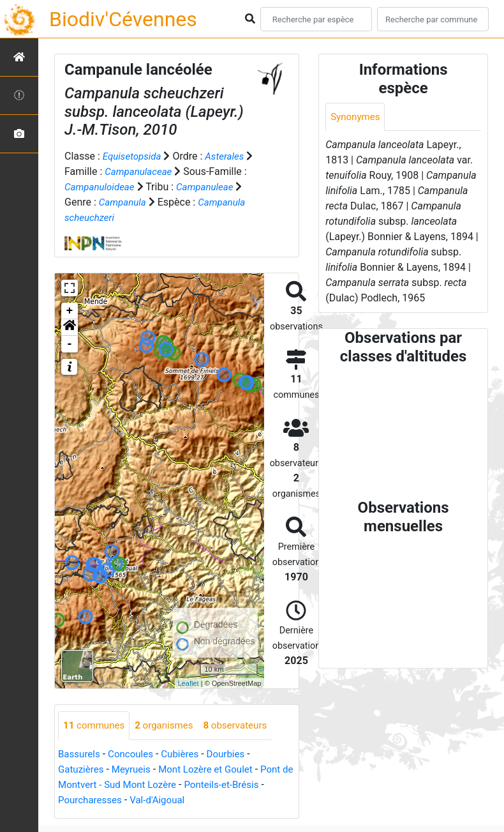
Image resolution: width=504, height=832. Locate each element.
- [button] (70, 344)
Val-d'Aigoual (163, 800)
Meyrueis (135, 770)
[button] (70, 328)
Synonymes (357, 117)
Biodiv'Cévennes (123, 19)
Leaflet (189, 683)
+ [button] (70, 311)
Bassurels (80, 754)
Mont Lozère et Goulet (214, 770)
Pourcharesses (92, 800)
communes (96, 726)
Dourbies (234, 754)
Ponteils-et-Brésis (245, 785)
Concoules (134, 754)
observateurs (244, 726)
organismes (169, 726)
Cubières (187, 754)
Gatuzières (82, 770)
